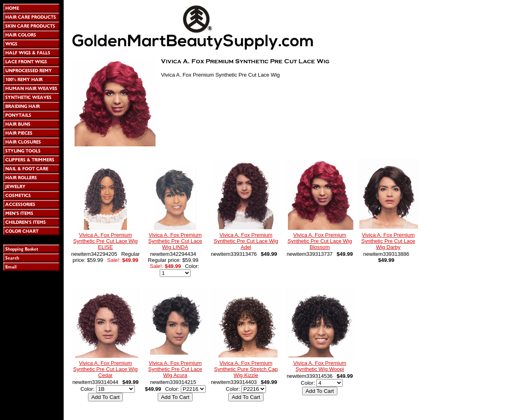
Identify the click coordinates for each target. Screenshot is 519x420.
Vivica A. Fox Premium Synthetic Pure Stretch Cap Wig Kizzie (246, 369)
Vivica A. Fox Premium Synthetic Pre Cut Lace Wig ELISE (106, 241)
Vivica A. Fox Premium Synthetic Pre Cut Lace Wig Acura (175, 369)
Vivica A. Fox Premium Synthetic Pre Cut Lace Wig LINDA (175, 241)
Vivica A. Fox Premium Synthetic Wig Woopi (320, 366)
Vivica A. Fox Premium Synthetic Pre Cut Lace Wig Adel (246, 241)
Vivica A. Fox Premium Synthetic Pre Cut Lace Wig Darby (388, 241)
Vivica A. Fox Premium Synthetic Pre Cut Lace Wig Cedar (106, 369)
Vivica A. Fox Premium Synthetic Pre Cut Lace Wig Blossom (320, 241)
